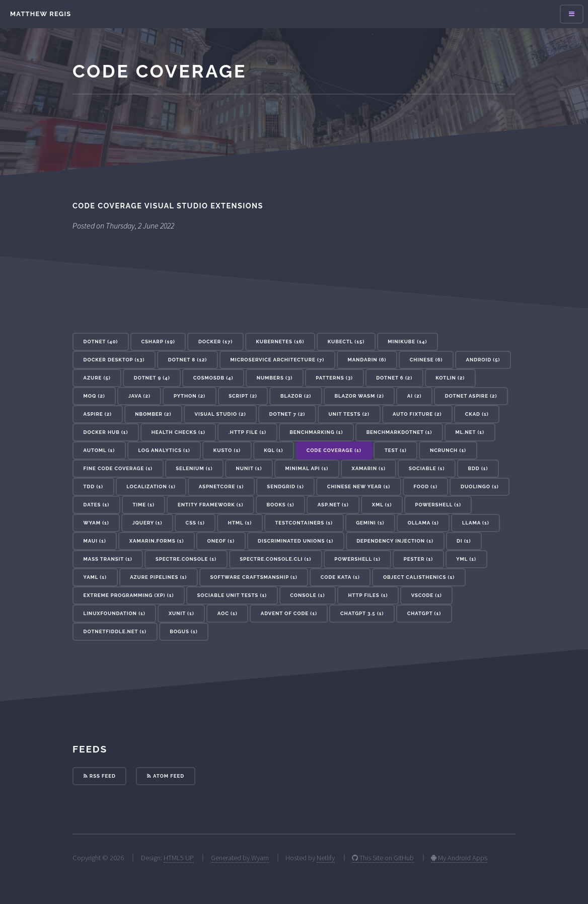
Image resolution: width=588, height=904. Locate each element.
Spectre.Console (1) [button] (186, 559)
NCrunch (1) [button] (448, 450)
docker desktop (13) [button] (114, 360)
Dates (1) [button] (97, 505)
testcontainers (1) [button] (304, 523)
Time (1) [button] (143, 505)
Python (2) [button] (190, 396)
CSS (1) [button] (195, 523)
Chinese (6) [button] (426, 360)
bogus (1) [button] (183, 631)
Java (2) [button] (139, 396)
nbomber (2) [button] (153, 414)
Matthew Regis (41, 14)
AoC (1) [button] (228, 613)
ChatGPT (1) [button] (424, 613)
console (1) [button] (307, 595)
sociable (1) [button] (427, 468)
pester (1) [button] (418, 559)
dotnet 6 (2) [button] (394, 378)
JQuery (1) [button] (148, 523)
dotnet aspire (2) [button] (471, 396)
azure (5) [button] (97, 378)
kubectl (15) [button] (346, 342)
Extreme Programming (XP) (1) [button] (129, 595)
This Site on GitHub (383, 858)
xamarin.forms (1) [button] (157, 541)
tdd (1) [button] (93, 486)
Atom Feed (166, 776)
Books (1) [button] (281, 505)
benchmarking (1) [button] (316, 432)
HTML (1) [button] (240, 523)
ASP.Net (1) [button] (333, 505)
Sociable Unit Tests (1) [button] (232, 595)
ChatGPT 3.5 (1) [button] (362, 613)
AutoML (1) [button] (99, 450)
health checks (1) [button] (178, 432)
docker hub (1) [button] (106, 432)
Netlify (326, 858)
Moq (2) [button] (94, 396)
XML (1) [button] (382, 505)
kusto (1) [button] (227, 450)
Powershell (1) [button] (438, 505)
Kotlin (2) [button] (450, 378)
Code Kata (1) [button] (340, 577)
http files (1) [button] (368, 595)
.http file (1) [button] (247, 432)
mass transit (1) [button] (108, 559)
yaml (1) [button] (95, 577)
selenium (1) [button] (194, 468)
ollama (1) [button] (423, 523)
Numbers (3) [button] (275, 378)
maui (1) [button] (95, 541)
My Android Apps (459, 858)
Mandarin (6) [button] (367, 360)
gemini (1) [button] (370, 523)
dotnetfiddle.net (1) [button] (115, 631)
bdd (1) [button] (478, 468)
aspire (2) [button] (98, 414)
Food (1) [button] (425, 486)
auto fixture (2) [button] (417, 414)
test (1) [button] (396, 450)
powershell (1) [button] (357, 559)
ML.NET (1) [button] (470, 432)
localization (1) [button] (151, 486)
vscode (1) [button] (427, 595)
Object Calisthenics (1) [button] (419, 577)
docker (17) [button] (215, 342)
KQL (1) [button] (273, 450)
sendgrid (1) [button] (285, 486)
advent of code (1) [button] (289, 613)
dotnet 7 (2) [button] (287, 414)
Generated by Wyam (240, 858)
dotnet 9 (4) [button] (152, 378)
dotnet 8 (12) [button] (188, 360)
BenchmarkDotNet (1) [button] (399, 432)
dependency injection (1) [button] (395, 541)
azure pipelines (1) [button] (158, 577)
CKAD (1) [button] (477, 414)
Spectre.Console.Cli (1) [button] (275, 559)
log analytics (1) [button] (164, 450)
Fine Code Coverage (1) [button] (118, 468)
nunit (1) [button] (249, 468)
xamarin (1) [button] (368, 468)
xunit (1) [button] (181, 613)
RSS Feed (100, 776)
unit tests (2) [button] (349, 414)
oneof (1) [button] (221, 541)
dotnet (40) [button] (101, 342)
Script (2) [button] (243, 396)
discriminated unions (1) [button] (296, 541)
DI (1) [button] (464, 541)
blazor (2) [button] (296, 396)
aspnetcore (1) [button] (221, 486)
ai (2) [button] (415, 396)
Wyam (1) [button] (96, 523)
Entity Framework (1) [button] (210, 505)
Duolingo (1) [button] (480, 486)
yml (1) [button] (466, 559)
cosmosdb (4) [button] (213, 378)
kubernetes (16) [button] (280, 342)
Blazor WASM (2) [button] (359, 396)
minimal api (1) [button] (307, 468)
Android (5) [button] (483, 360)
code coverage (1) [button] (334, 450)
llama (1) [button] (476, 523)
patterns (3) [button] (334, 378)
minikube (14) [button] (407, 342)
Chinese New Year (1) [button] (359, 486)
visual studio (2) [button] (220, 414)
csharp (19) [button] (158, 342)
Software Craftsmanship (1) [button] (253, 577)
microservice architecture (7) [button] (277, 360)
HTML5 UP (179, 858)
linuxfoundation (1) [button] (115, 613)
